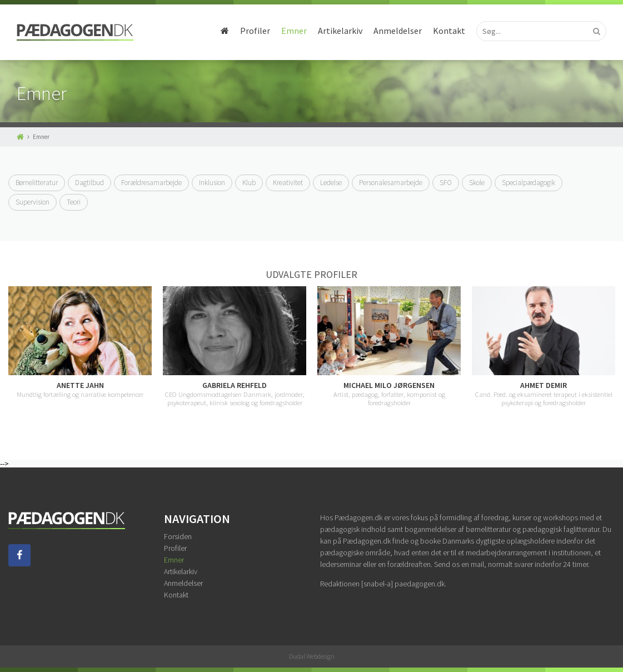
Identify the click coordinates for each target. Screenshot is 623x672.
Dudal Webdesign (312, 656)
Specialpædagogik (529, 183)
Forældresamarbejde (151, 183)
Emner (294, 31)
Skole (477, 183)
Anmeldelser (398, 31)
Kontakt (449, 31)
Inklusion (212, 183)
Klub (249, 183)
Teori (74, 202)
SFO (446, 183)
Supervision (33, 202)
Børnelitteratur (37, 183)
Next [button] (615, 351)
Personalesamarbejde (391, 183)
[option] (80, 342)
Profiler (255, 31)
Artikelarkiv (340, 31)
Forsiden (178, 536)
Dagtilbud (89, 183)
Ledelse (331, 183)
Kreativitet (288, 183)
